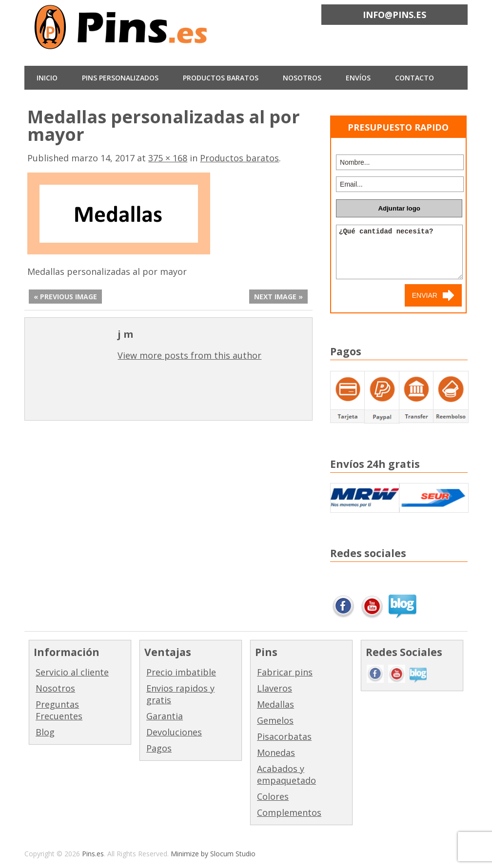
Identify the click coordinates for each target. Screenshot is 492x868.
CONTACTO (414, 78)
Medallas (276, 704)
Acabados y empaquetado (286, 774)
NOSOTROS (302, 78)
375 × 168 (168, 158)
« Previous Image (65, 297)
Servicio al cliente (72, 672)
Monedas (276, 752)
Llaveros (275, 688)
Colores (273, 796)
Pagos (159, 748)
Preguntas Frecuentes (59, 710)
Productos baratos (221, 78)
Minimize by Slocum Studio (213, 854)
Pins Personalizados (120, 78)
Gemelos (275, 720)
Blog (45, 732)
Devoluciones (174, 732)
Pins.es (93, 854)
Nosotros (55, 688)
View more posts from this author (189, 355)
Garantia (165, 716)
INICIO (47, 78)
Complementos (289, 812)
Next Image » (278, 297)
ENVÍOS (358, 78)
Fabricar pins (285, 672)
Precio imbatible (181, 672)
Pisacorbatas (284, 736)
